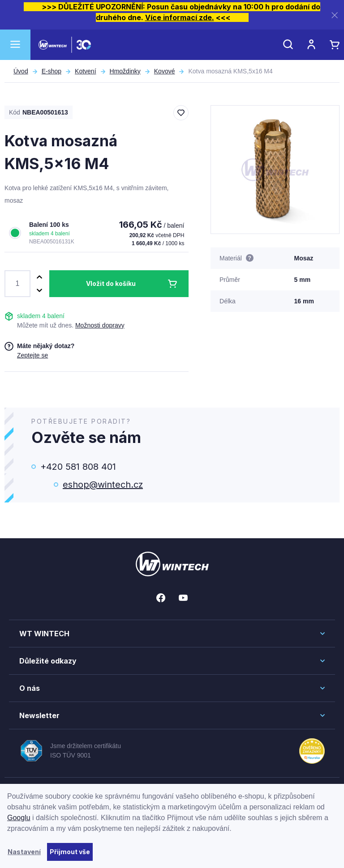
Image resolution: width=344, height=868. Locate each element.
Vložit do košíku (111, 283)
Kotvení (85, 71)
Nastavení (24, 852)
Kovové (165, 71)
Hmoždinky (125, 71)
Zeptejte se (32, 355)
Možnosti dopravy (100, 325)
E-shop (52, 71)
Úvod (21, 71)
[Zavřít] (335, 15)
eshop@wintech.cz (103, 485)
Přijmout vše (70, 852)
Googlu (19, 818)
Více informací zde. (180, 17)
